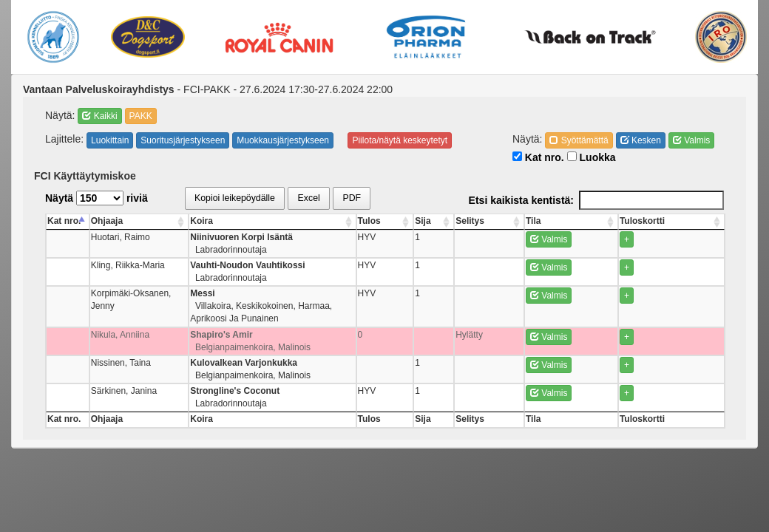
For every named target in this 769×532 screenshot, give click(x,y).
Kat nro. (538, 157)
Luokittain (110, 140)
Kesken (641, 140)
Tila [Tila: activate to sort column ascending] (620, 221)
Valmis (691, 140)
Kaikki (99, 116)
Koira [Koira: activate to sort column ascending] (239, 221)
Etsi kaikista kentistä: (596, 200)
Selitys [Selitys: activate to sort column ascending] (587, 221)
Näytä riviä (96, 198)
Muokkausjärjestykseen (283, 140)
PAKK (141, 116)
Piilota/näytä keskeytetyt (400, 140)
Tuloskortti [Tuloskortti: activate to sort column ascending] (689, 221)
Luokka (592, 157)
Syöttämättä (579, 140)
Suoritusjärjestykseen (183, 140)
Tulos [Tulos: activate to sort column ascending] (530, 221)
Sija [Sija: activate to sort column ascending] (558, 221)
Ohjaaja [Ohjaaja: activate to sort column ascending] (108, 221)
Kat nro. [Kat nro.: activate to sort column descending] (64, 221)
